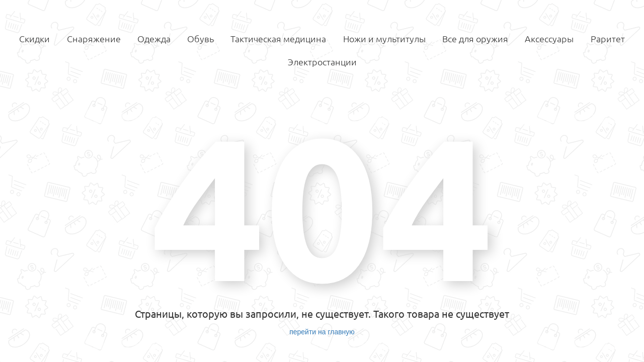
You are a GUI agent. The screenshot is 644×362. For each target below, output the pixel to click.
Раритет (608, 39)
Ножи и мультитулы (384, 39)
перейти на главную (322, 332)
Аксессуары (549, 39)
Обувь (200, 39)
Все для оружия (475, 39)
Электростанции (322, 62)
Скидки (34, 39)
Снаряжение (94, 39)
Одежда (154, 39)
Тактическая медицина (278, 39)
